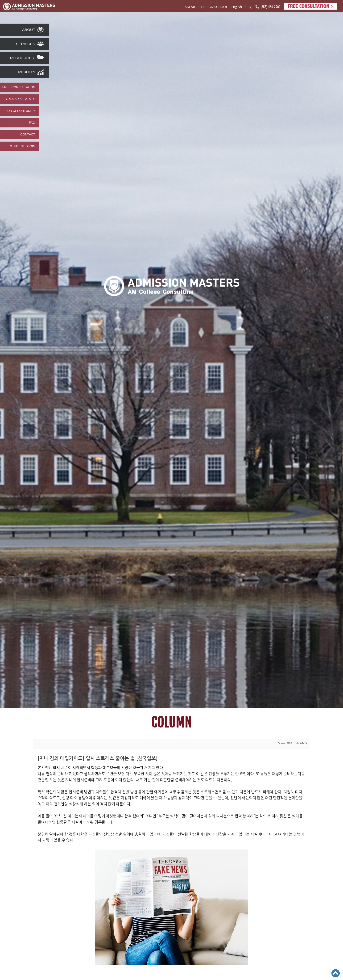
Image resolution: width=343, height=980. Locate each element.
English (237, 7)
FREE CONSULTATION (19, 87)
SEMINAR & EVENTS (20, 99)
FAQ (32, 123)
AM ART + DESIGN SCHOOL (206, 7)
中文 (249, 7)
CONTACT (28, 135)
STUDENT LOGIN (23, 146)
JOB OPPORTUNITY (21, 111)
